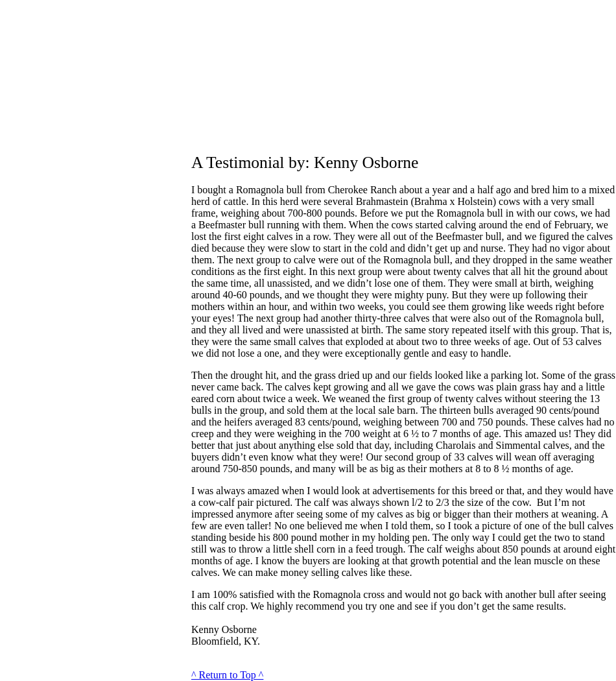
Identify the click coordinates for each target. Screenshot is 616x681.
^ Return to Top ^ (227, 675)
